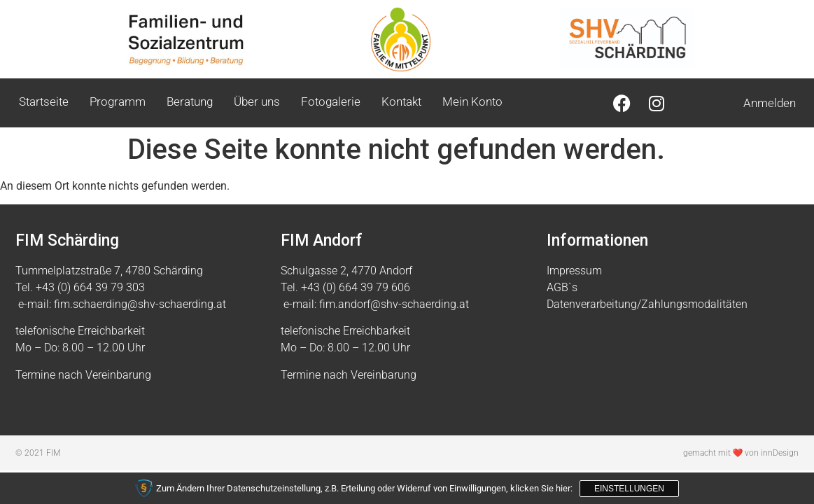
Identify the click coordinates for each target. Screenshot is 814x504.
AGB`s (562, 287)
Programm (118, 101)
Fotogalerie (331, 101)
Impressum (574, 271)
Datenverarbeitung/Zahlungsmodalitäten (647, 304)
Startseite (44, 101)
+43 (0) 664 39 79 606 (356, 287)
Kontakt (401, 101)
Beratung (190, 101)
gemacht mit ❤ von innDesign (741, 453)
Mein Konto (472, 101)
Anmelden (770, 103)
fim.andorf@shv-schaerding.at (394, 304)
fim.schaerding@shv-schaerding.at (140, 304)
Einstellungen (629, 489)
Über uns (257, 101)
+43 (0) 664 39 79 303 (90, 287)
